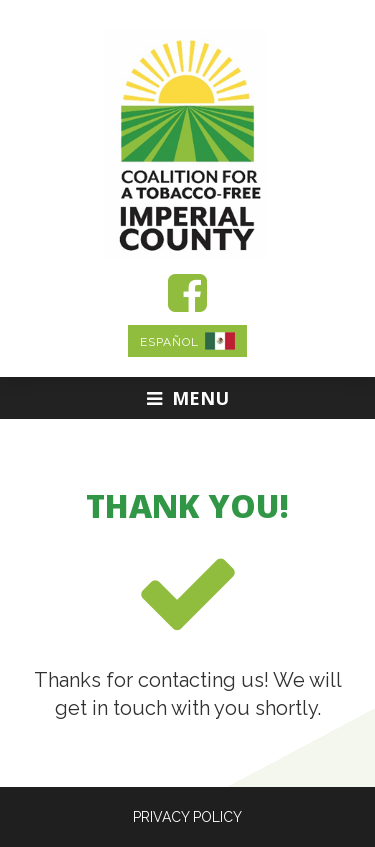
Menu (188, 398)
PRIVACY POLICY (187, 817)
